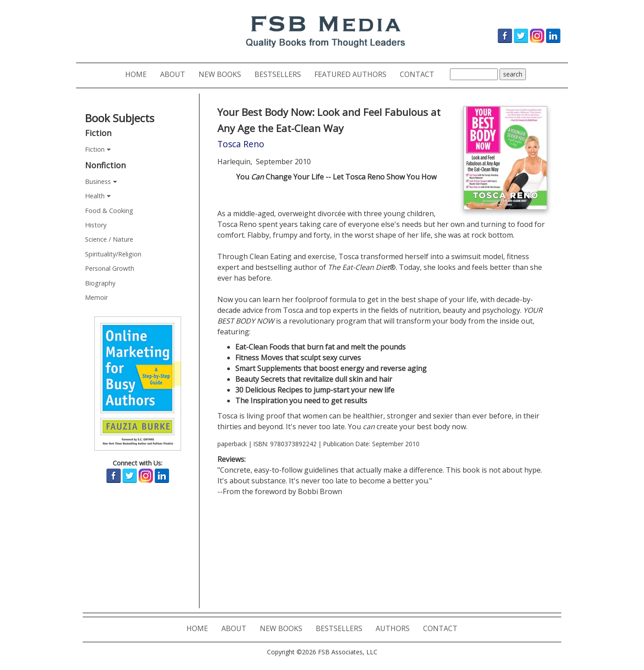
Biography (100, 283)
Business (98, 181)
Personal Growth (110, 268)
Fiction (95, 149)
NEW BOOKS (223, 74)
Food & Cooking (109, 211)
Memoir (96, 297)
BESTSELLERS (281, 74)
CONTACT (420, 74)
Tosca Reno (241, 144)
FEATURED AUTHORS (354, 74)
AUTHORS (396, 628)
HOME (139, 74)
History (96, 225)
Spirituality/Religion (113, 254)
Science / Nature (109, 239)
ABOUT (176, 74)
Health (95, 196)
